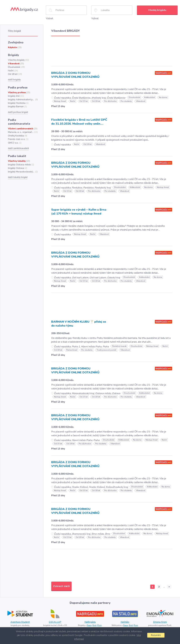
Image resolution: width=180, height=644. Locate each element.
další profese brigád (18, 112)
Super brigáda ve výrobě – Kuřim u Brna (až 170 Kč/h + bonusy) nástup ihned (79, 212)
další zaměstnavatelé (18, 148)
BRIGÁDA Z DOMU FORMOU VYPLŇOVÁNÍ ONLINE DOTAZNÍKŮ (75, 75)
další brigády (14, 80)
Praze (89, 625)
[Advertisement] (112, 50)
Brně (94, 625)
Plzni (99, 625)
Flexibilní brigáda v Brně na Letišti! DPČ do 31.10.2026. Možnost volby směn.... (79, 122)
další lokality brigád (18, 177)
